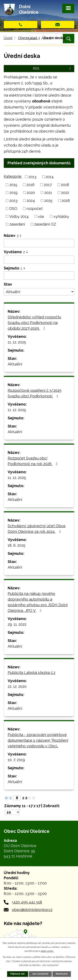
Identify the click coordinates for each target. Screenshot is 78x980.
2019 (13, 193)
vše (41, 216)
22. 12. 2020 (17, 686)
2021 (48, 193)
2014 (50, 177)
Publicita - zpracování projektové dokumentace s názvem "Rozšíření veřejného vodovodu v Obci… (38, 740)
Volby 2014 (19, 216)
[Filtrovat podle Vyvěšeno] (39, 260)
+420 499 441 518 (27, 902)
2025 (48, 201)
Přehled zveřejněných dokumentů (39, 163)
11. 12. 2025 (17, 342)
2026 (66, 201)
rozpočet (35, 209)
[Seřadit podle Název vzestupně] (21, 235)
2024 (31, 201)
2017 (48, 185)
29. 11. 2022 (17, 624)
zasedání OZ (45, 224)
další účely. (47, 951)
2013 (32, 177)
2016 (30, 185)
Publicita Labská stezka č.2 (32, 673)
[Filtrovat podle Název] (39, 243)
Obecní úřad (27, 38)
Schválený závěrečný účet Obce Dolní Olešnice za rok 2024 (37, 529)
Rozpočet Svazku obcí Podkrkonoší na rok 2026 (33, 461)
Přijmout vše (18, 974)
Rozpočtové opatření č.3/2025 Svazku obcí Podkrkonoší (35, 393)
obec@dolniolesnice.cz (32, 910)
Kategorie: (13, 176)
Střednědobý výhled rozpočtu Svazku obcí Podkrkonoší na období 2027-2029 (34, 323)
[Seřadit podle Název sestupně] (21, 236)
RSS (53, 68)
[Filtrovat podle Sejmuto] (39, 276)
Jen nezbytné (40, 974)
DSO (13, 209)
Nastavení (62, 974)
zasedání (17, 224)
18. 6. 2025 (17, 545)
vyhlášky (61, 216)
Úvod (8, 38)
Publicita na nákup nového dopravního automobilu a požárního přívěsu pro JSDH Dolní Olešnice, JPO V (38, 602)
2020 (31, 193)
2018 (65, 185)
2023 (13, 201)
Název (11, 235)
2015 (13, 185)
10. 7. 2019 (16, 760)
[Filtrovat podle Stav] (39, 292)
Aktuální (15, 364)
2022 (65, 193)
